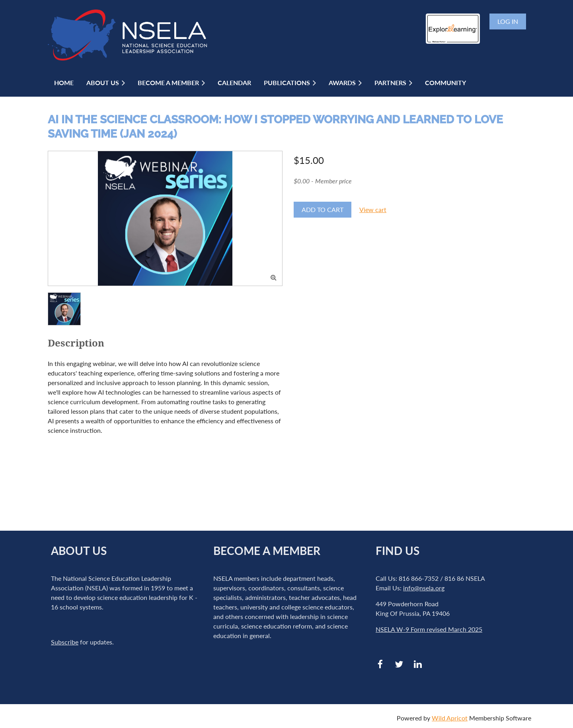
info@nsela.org (424, 588)
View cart (373, 209)
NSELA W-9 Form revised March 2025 (429, 629)
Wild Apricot (450, 718)
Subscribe (65, 642)
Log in (508, 21)
